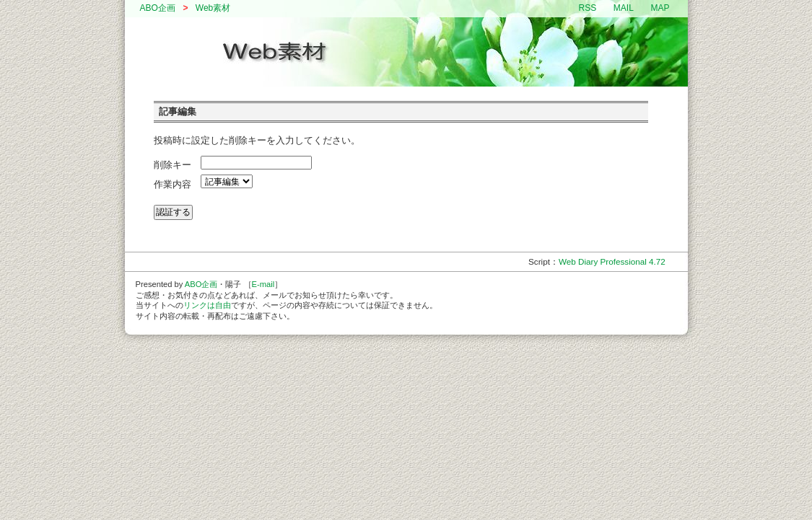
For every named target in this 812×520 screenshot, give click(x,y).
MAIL (624, 8)
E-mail (263, 284)
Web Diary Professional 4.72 (612, 261)
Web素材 (213, 8)
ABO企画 (158, 8)
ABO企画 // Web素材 (406, 52)
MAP (660, 8)
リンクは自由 (207, 305)
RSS (588, 8)
